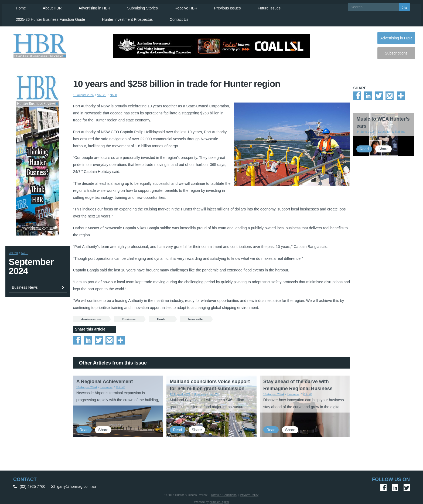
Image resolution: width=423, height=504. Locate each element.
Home (19, 7)
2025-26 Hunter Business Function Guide (48, 18)
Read (84, 428)
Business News (25, 286)
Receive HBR (183, 7)
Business (129, 318)
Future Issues (265, 7)
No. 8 (25, 252)
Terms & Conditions (224, 493)
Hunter (162, 318)
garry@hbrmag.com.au (76, 485)
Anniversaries (91, 318)
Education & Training (392, 131)
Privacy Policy (249, 493)
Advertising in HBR (92, 7)
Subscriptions (396, 52)
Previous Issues (224, 7)
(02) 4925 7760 (33, 485)
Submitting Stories (139, 7)
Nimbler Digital (219, 500)
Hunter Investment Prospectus (125, 18)
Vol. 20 (13, 252)
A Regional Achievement (105, 380)
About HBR (50, 7)
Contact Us (176, 18)
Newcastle (196, 318)
